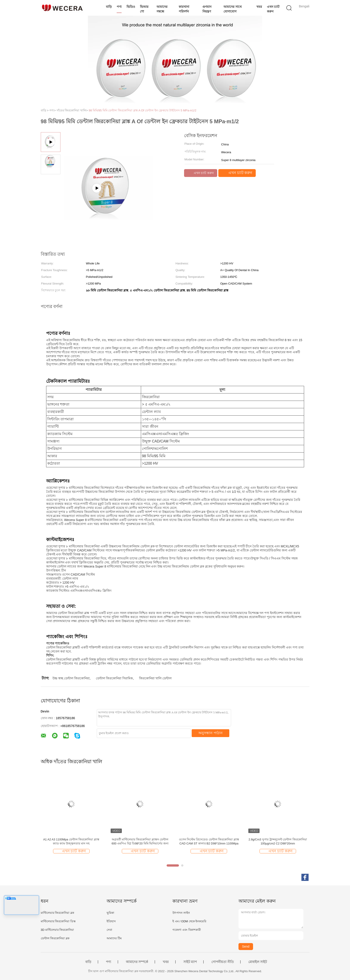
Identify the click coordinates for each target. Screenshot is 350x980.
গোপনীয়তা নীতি (222, 962)
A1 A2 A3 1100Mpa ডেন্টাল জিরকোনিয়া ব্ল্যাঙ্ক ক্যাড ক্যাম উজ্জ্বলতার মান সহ (71, 841)
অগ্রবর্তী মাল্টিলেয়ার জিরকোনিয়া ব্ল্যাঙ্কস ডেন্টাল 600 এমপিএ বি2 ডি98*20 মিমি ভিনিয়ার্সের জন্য (140, 841)
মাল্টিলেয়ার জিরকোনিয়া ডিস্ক (58, 921)
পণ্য (119, 7)
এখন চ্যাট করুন (273, 9)
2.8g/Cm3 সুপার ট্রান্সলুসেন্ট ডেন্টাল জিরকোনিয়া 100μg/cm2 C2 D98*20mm (278, 841)
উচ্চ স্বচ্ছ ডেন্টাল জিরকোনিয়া (71, 678)
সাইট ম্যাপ (190, 962)
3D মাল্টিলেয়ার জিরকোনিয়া (57, 930)
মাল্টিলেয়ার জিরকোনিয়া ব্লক (57, 913)
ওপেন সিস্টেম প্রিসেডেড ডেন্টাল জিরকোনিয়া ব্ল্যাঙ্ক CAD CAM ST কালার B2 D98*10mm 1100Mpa (209, 841)
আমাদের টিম (114, 938)
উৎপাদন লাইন (181, 913)
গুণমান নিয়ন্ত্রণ (207, 9)
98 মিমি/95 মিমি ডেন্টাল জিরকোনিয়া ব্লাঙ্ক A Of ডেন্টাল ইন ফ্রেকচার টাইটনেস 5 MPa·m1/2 (143, 110)
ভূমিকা (110, 913)
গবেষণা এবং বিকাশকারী (187, 930)
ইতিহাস (111, 921)
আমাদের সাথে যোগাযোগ (233, 9)
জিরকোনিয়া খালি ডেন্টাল (155, 678)
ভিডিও (131, 7)
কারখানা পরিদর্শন (184, 9)
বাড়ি (109, 7)
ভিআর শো (144, 9)
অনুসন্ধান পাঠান (210, 733)
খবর (259, 7)
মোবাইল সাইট (258, 962)
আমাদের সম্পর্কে (137, 962)
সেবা (109, 930)
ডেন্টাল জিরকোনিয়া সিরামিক (114, 678)
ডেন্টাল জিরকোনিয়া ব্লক (55, 938)
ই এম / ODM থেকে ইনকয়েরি (189, 921)
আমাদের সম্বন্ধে (162, 9)
